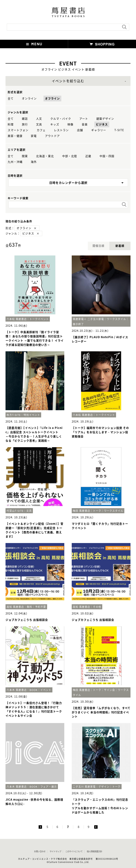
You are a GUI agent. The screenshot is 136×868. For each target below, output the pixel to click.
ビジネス (102, 124)
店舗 (80, 130)
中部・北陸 (70, 156)
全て (11, 99)
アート (84, 119)
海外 (34, 162)
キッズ (55, 124)
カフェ (41, 130)
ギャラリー (99, 130)
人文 (39, 119)
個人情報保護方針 (94, 851)
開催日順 (98, 246)
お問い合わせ (40, 851)
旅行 (25, 124)
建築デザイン (105, 119)
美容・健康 (15, 136)
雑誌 (25, 119)
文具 (39, 124)
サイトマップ (55, 851)
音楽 (85, 124)
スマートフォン (18, 130)
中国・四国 (107, 156)
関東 (25, 156)
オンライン (29, 99)
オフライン (52, 99)
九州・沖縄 (15, 162)
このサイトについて (74, 851)
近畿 (88, 156)
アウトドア (52, 136)
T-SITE (119, 130)
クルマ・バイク (61, 119)
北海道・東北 (45, 156)
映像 (70, 124)
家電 (34, 136)
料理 (11, 124)
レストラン (61, 130)
